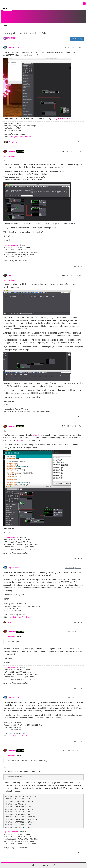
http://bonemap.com (11, 245)
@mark (36, 435)
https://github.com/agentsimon (20, 137)
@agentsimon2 (10, 156)
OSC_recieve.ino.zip (61, 118)
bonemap (12, 151)
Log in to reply (77, 39)
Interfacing (12, 38)
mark (11, 275)
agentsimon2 (14, 47)
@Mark (19, 441)
